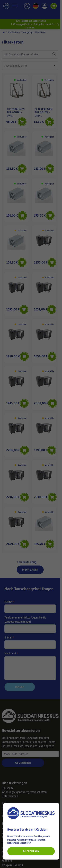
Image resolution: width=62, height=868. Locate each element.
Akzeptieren (31, 851)
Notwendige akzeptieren (19, 843)
